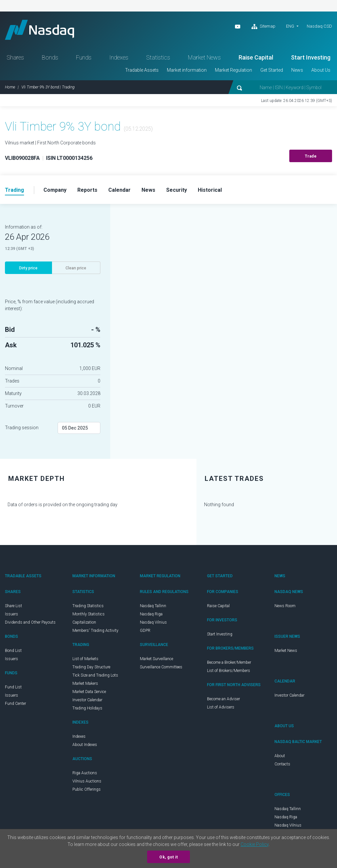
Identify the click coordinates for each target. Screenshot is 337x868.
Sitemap (263, 27)
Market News (204, 57)
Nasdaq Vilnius (153, 622)
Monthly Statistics (89, 614)
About (280, 756)
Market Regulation (233, 70)
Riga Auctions (85, 773)
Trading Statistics (88, 606)
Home (10, 87)
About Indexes (85, 745)
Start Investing (311, 57)
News (297, 70)
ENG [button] (290, 26)
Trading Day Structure (91, 667)
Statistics (158, 57)
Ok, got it (168, 857)
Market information (187, 70)
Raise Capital (256, 57)
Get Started (272, 70)
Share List (13, 606)
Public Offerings (87, 789)
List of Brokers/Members (229, 671)
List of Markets (85, 659)
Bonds (50, 57)
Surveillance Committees (161, 667)
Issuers (12, 614)
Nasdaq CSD (319, 26)
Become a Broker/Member (229, 662)
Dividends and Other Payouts (30, 622)
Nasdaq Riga (151, 614)
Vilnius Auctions (87, 781)
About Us (321, 70)
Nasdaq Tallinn (153, 606)
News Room (285, 606)
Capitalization (84, 622)
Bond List (13, 651)
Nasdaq (39, 30)
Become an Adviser (223, 699)
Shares (15, 57)
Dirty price (28, 268)
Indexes (119, 57)
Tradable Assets (142, 70)
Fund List (13, 687)
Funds (84, 57)
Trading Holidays (87, 708)
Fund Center (15, 704)
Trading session (22, 428)
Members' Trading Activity (95, 631)
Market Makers (85, 683)
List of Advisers (221, 707)
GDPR (145, 631)
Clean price (76, 268)
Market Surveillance (156, 659)
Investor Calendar (87, 700)
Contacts (282, 764)
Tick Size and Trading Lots (95, 675)
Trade (311, 156)
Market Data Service (89, 692)
